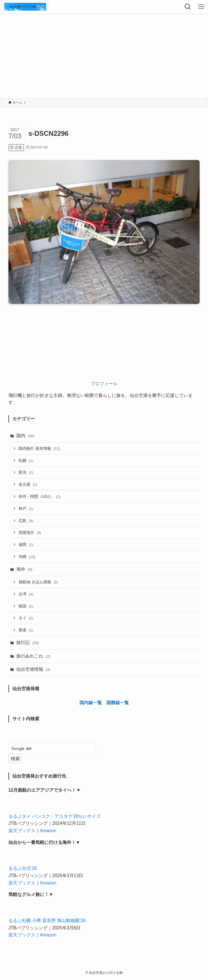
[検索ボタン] (188, 7)
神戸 (26, 509)
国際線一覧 (118, 703)
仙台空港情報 (33, 669)
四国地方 (30, 532)
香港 (26, 630)
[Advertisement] (104, 56)
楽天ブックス (22, 831)
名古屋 (28, 484)
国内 (25, 436)
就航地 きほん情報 (38, 582)
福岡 (26, 545)
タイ (26, 618)
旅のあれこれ (33, 656)
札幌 (26, 460)
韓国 (26, 606)
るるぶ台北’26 (23, 868)
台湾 (26, 594)
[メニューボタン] (201, 7)
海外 (24, 569)
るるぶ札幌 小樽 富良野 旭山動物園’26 (47, 921)
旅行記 (28, 643)
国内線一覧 (91, 703)
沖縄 (27, 557)
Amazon (48, 831)
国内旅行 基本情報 (39, 448)
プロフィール (104, 384)
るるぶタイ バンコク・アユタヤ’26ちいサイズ (55, 816)
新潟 (26, 472)
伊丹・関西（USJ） (40, 496)
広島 (26, 521)
